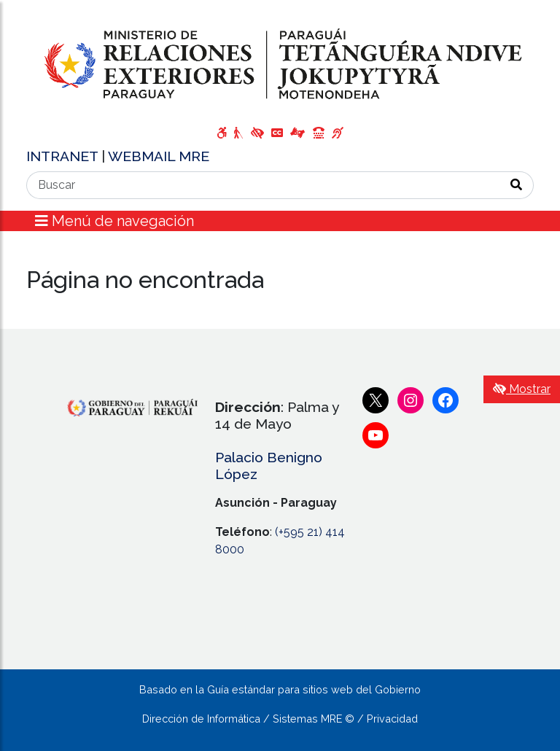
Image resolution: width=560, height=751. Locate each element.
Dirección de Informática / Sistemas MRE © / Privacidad (280, 719)
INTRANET (64, 156)
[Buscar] (263, 185)
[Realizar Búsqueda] (517, 185)
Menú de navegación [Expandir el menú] (114, 221)
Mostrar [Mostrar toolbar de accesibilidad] (522, 389)
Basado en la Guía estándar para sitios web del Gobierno (280, 689)
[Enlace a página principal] (280, 65)
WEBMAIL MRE (159, 156)
